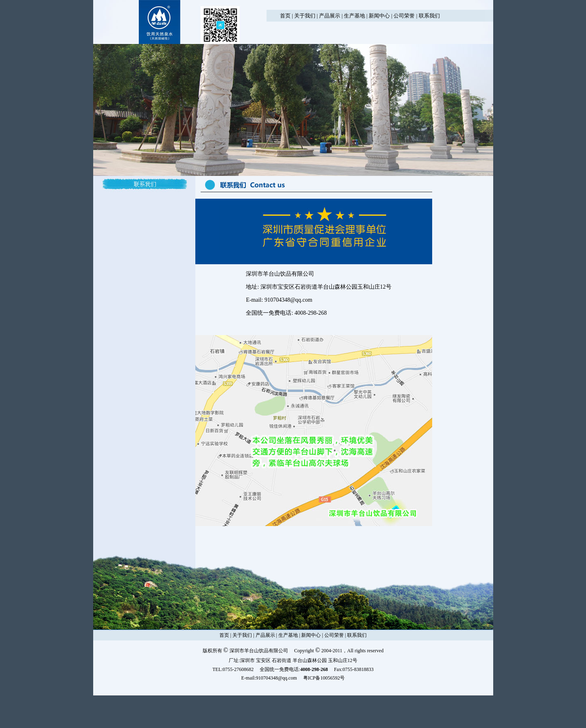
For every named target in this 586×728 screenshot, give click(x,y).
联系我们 (429, 16)
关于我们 (305, 16)
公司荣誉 (404, 16)
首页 (285, 16)
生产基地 (354, 16)
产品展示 (330, 16)
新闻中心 (379, 16)
